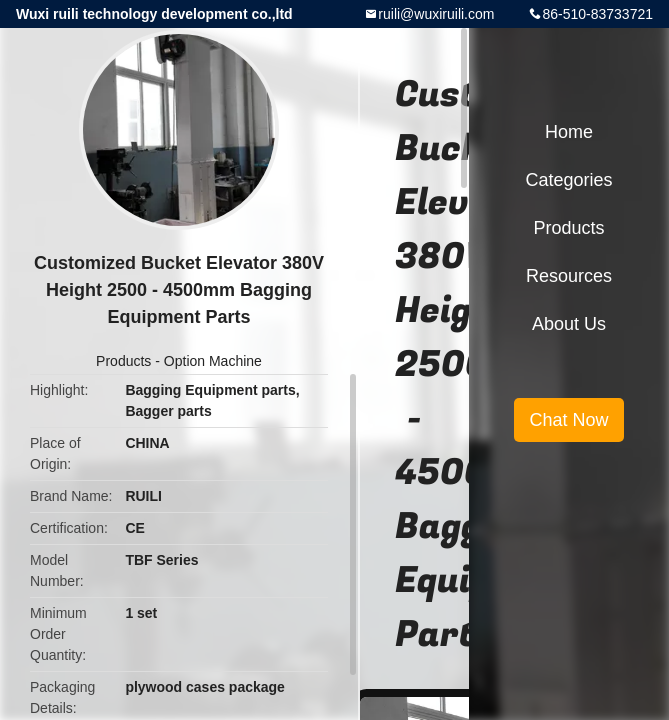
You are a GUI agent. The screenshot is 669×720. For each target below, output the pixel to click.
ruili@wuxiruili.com (436, 14)
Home (569, 132)
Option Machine (213, 361)
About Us (569, 324)
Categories (568, 180)
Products (123, 361)
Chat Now (568, 420)
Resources (569, 276)
